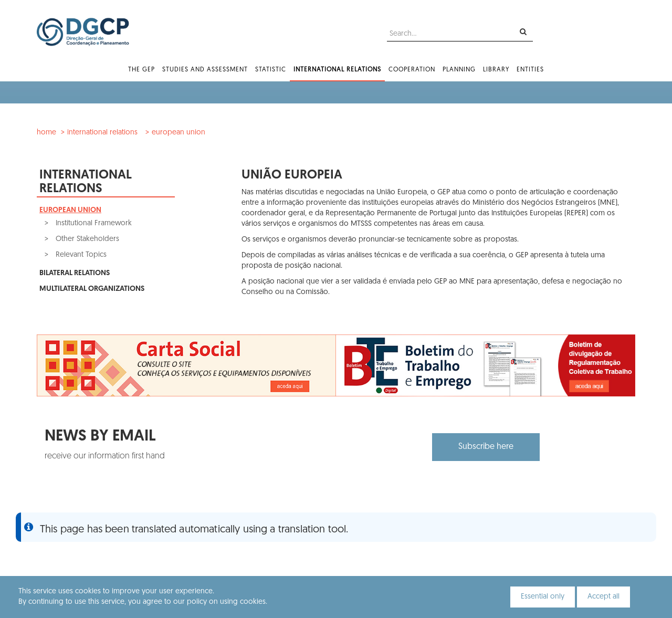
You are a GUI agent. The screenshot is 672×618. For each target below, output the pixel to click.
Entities (530, 70)
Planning (459, 70)
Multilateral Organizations (92, 289)
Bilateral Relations (75, 273)
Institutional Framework (93, 223)
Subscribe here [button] (486, 447)
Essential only (543, 597)
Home (46, 133)
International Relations (337, 70)
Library (496, 70)
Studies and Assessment (205, 70)
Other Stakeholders (86, 239)
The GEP (141, 70)
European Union (178, 133)
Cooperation (412, 70)
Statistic (271, 70)
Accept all (603, 597)
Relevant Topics (80, 255)
